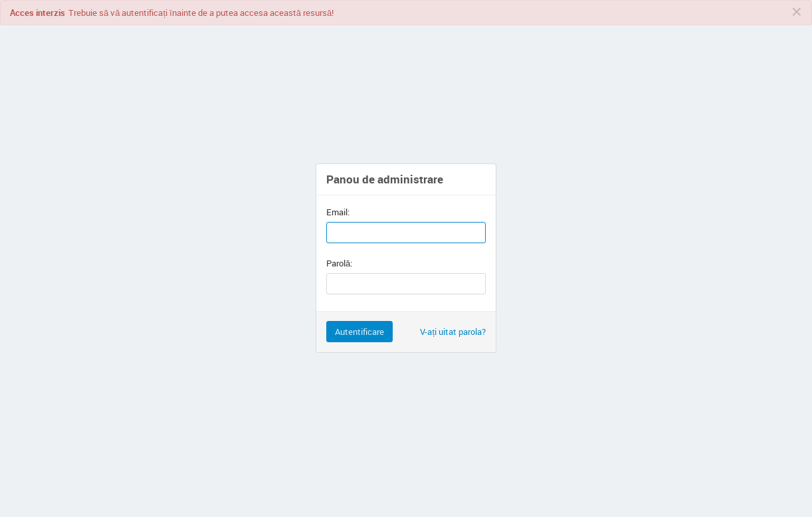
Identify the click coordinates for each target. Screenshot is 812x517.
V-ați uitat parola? (453, 332)
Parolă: (339, 263)
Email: (338, 212)
